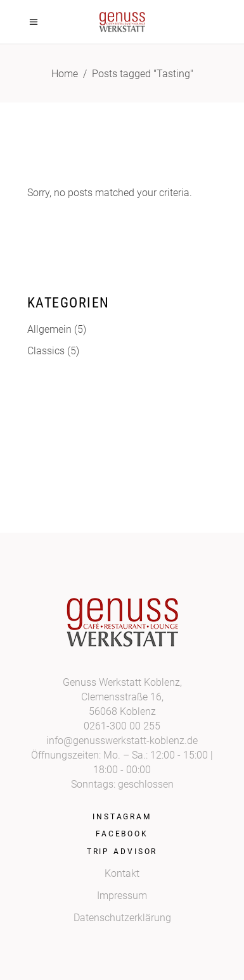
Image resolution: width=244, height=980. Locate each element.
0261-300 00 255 (122, 726)
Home (65, 74)
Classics (46, 351)
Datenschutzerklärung (122, 918)
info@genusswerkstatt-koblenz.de (122, 741)
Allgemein (49, 329)
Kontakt (122, 873)
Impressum (122, 896)
